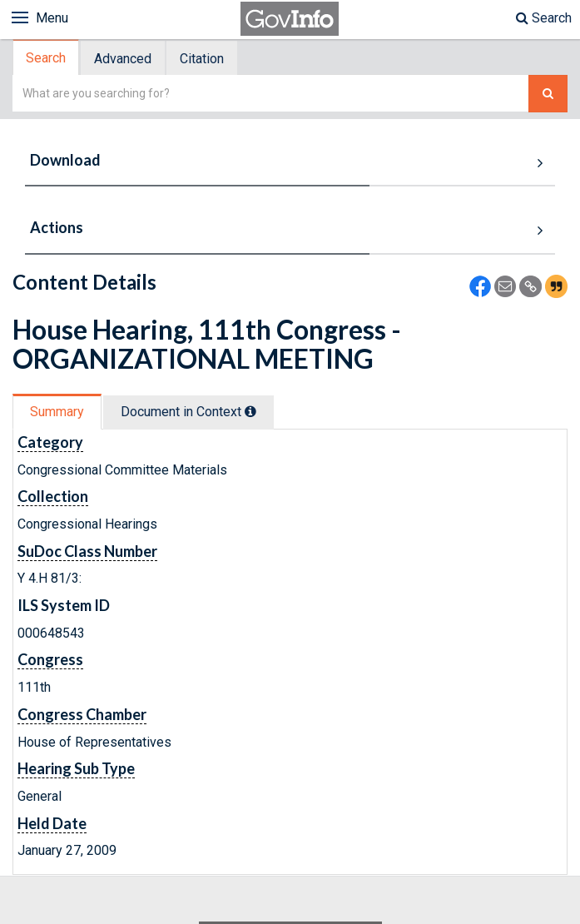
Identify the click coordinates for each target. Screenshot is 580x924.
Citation (202, 59)
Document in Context (188, 412)
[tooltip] (250, 411)
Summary (57, 412)
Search (544, 18)
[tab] (47, 58)
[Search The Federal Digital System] (548, 94)
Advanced (123, 59)
